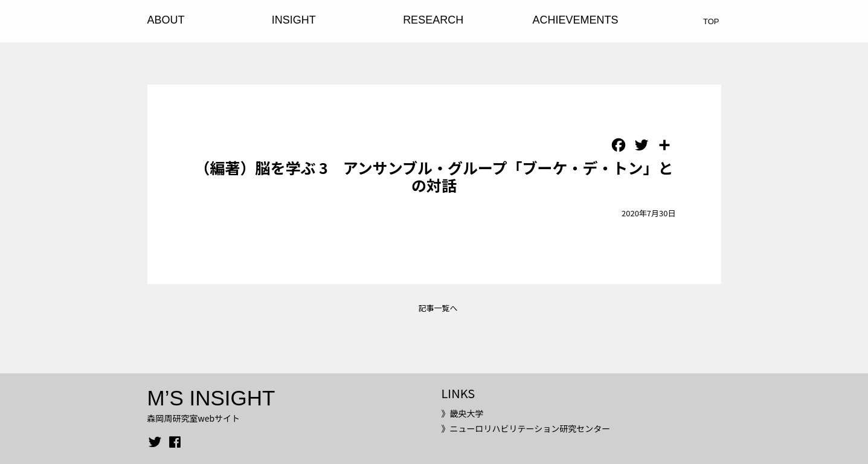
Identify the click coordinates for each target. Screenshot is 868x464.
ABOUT (166, 20)
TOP (711, 21)
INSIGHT (294, 20)
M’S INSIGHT (211, 398)
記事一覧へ (438, 308)
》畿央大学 (462, 413)
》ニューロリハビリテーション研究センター (526, 428)
